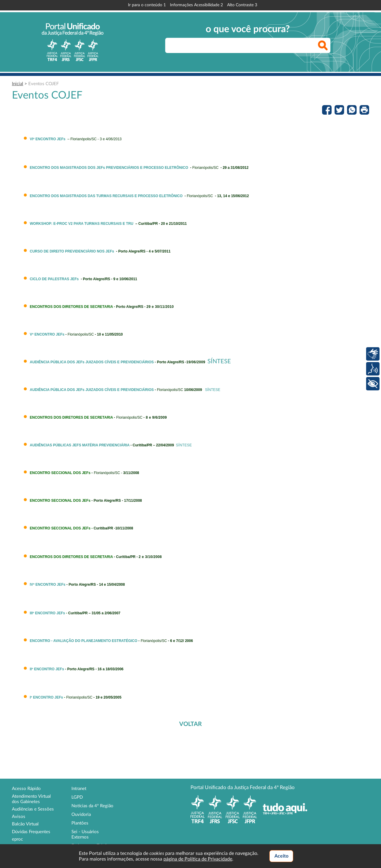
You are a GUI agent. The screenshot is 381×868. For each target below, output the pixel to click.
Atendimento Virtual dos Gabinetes (31, 799)
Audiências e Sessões (33, 809)
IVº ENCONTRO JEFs (48, 585)
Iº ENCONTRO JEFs (46, 697)
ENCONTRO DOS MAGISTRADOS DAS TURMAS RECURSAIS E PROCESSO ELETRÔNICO (106, 196)
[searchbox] (248, 45)
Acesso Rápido (26, 789)
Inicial (18, 84)
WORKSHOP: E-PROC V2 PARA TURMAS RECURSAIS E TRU (82, 224)
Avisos (19, 817)
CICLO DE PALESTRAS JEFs (54, 279)
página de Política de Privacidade (198, 859)
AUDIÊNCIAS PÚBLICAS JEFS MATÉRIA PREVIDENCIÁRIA (80, 445)
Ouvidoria (81, 815)
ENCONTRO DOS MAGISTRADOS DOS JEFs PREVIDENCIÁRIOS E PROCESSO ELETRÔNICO (109, 168)
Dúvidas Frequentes (31, 832)
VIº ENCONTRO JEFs (48, 139)
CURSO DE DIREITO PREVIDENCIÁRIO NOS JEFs (72, 251)
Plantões (80, 823)
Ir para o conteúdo (147, 5)
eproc (17, 839)
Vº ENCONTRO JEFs (47, 334)
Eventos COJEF (43, 84)
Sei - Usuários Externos (85, 835)
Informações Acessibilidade (196, 5)
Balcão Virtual (25, 824)
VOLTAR (190, 724)
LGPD (77, 797)
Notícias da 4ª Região (92, 806)
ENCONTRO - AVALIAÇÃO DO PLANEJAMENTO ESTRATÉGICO (83, 641)
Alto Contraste (242, 5)
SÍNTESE (219, 361)
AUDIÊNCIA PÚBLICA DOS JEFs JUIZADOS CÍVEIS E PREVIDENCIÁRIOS (92, 362)
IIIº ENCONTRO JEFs (47, 613)
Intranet (79, 789)
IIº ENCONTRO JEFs (47, 669)
